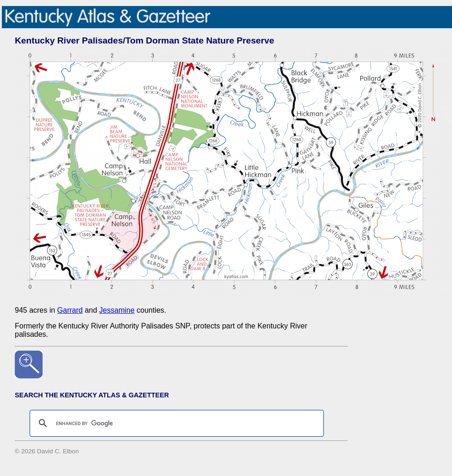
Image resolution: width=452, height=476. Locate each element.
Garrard (70, 310)
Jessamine (117, 310)
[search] (175, 423)
